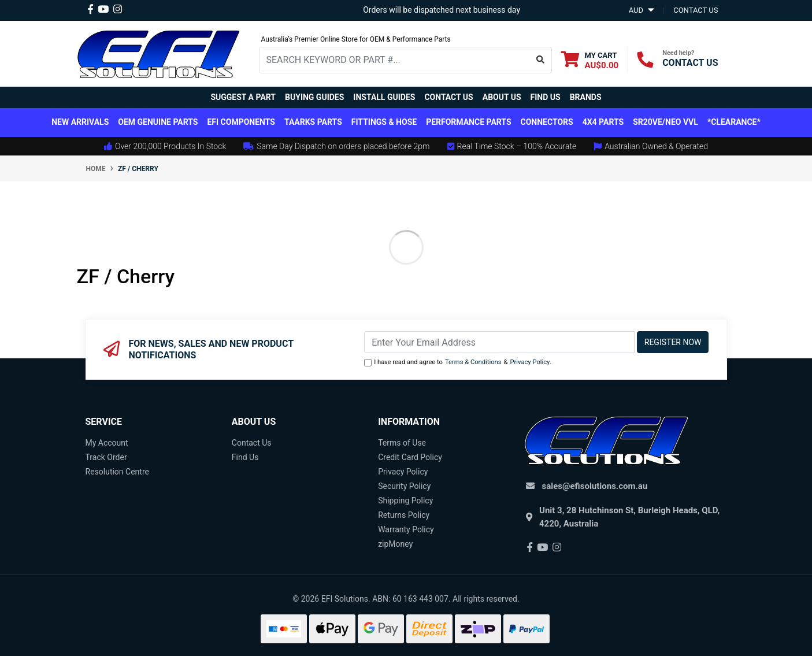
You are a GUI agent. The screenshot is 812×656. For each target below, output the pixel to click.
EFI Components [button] (241, 122)
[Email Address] (499, 342)
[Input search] (394, 60)
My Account (107, 443)
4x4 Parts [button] (603, 122)
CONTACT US (690, 63)
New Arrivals (80, 122)
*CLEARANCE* (734, 122)
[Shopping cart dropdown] (590, 60)
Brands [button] (586, 97)
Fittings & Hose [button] (384, 122)
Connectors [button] (547, 122)
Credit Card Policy (410, 457)
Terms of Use (402, 443)
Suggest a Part (243, 97)
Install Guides (384, 97)
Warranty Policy (406, 529)
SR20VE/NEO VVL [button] (665, 122)
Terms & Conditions (473, 362)
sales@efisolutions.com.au (595, 486)
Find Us (546, 97)
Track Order (106, 457)
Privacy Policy (530, 362)
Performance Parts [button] (468, 122)
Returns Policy (404, 515)
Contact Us (448, 97)
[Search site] (541, 60)
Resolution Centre (117, 472)
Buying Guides (314, 97)
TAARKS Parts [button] (313, 122)
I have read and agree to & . (458, 363)
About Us (502, 97)
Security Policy (404, 486)
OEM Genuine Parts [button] (158, 122)
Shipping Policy (405, 501)
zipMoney (395, 544)
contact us (696, 10)
